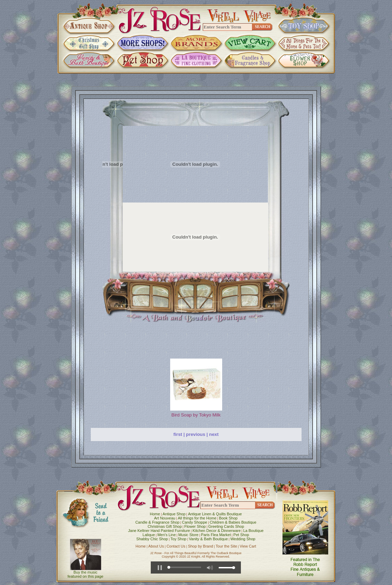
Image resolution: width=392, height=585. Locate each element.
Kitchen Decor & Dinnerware (217, 531)
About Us (156, 546)
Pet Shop (241, 535)
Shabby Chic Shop (152, 539)
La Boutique (254, 531)
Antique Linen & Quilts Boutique (215, 514)
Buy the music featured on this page (85, 574)
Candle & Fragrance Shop (157, 522)
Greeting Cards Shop (226, 526)
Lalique (149, 535)
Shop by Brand (201, 546)
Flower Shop (195, 526)
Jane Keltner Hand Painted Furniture (159, 531)
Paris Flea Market (216, 535)
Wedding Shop (243, 539)
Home (155, 514)
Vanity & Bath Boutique (208, 539)
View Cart (248, 546)
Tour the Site (226, 546)
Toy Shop (178, 539)
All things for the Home (197, 518)
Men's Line (167, 535)
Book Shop (228, 518)
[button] (160, 568)
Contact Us (176, 546)
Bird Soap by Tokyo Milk (196, 415)
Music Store (188, 535)
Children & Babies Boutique (233, 522)
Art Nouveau (165, 518)
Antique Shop (174, 514)
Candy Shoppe (195, 522)
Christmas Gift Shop (165, 526)
